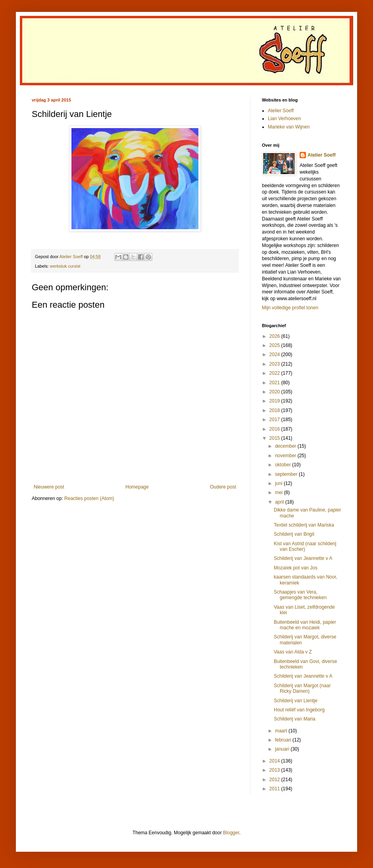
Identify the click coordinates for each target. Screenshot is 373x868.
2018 (275, 410)
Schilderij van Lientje (296, 701)
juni (279, 483)
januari (283, 749)
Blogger (231, 833)
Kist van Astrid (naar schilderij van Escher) (305, 546)
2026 (275, 336)
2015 (275, 438)
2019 (275, 401)
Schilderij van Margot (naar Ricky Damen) (302, 688)
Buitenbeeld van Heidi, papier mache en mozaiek (305, 625)
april (280, 502)
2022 (275, 373)
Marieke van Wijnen (289, 127)
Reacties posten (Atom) (89, 498)
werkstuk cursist (65, 266)
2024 (275, 354)
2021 (275, 383)
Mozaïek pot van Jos (296, 568)
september (287, 474)
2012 (275, 780)
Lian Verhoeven (284, 119)
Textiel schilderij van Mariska (304, 525)
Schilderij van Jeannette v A (303, 558)
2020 (275, 392)
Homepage (137, 487)
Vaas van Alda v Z (293, 652)
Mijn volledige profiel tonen (290, 308)
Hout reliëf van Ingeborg (299, 710)
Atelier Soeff (281, 111)
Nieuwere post (49, 487)
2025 (275, 345)
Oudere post (223, 487)
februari (284, 740)
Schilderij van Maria (295, 719)
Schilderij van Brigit (294, 534)
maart (282, 731)
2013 (275, 770)
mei (280, 492)
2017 (275, 420)
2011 (275, 789)
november (286, 456)
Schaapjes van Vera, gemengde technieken (300, 595)
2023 (275, 364)
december (286, 446)
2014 (275, 761)
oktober (284, 465)
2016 (275, 429)
